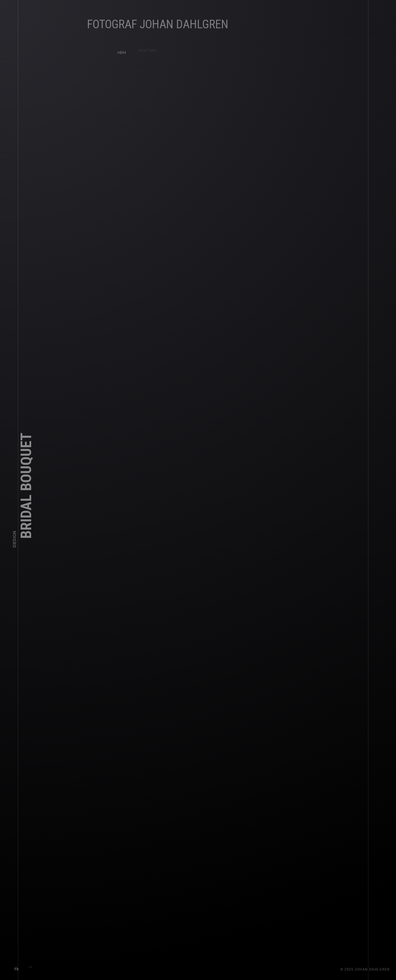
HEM (119, 50)
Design (14, 541)
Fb (14, 967)
